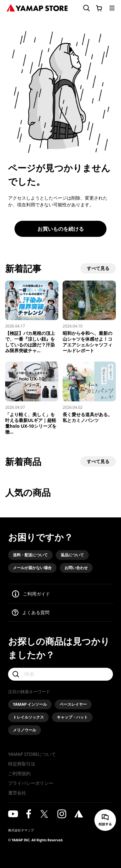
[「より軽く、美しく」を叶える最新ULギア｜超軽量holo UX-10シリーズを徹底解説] (32, 398)
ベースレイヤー (73, 704)
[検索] (60, 674)
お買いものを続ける (61, 229)
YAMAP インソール (30, 704)
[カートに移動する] (99, 8)
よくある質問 (36, 612)
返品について (72, 555)
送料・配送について (30, 555)
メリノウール (25, 730)
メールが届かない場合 (32, 568)
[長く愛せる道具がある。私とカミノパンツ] (89, 392)
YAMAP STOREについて (32, 754)
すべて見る (98, 268)
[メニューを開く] (112, 8)
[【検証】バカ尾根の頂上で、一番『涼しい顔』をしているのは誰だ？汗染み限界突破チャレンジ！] (32, 317)
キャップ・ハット (72, 717)
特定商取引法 (22, 764)
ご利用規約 (19, 773)
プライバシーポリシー (31, 783)
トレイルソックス (28, 717)
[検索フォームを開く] (83, 8)
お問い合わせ (76, 568)
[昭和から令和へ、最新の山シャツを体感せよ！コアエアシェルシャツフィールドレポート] (89, 317)
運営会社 (17, 793)
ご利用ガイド (36, 594)
